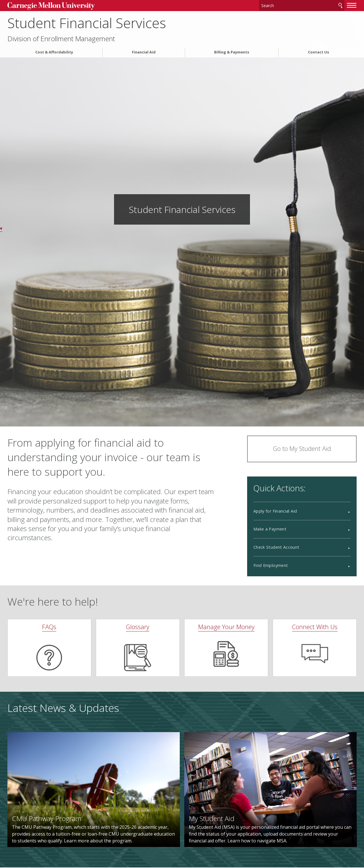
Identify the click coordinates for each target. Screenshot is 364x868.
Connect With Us (315, 627)
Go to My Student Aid (302, 448)
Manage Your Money (226, 627)
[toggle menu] (352, 5)
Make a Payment (270, 529)
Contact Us (318, 52)
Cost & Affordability (54, 52)
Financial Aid (144, 52)
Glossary (138, 627)
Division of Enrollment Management (61, 39)
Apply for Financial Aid (275, 511)
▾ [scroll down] (1, 228)
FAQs (49, 627)
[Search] (302, 6)
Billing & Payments (232, 52)
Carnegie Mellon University (51, 6)
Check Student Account (276, 547)
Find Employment (271, 565)
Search (340, 6)
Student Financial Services (87, 23)
